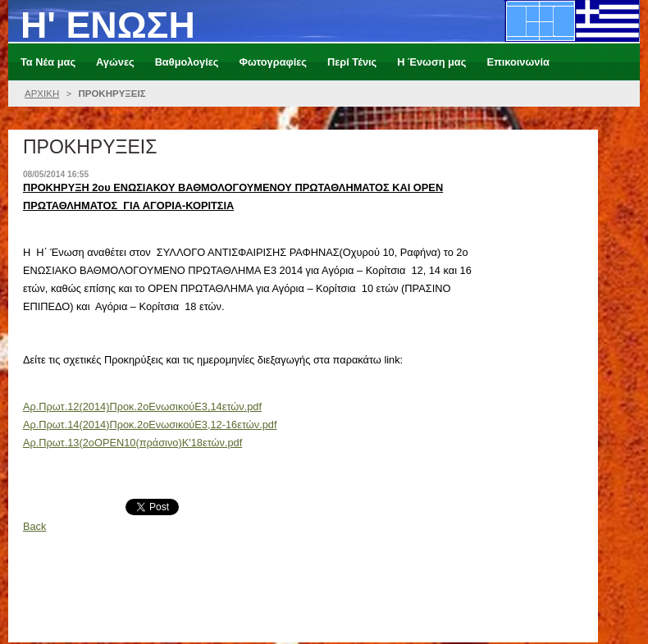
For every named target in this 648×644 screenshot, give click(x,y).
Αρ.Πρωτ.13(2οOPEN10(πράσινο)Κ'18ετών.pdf (132, 443)
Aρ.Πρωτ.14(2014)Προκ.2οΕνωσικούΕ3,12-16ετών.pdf (150, 425)
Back (34, 526)
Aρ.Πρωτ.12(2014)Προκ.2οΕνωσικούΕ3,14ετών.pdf (142, 406)
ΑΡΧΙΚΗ (42, 94)
